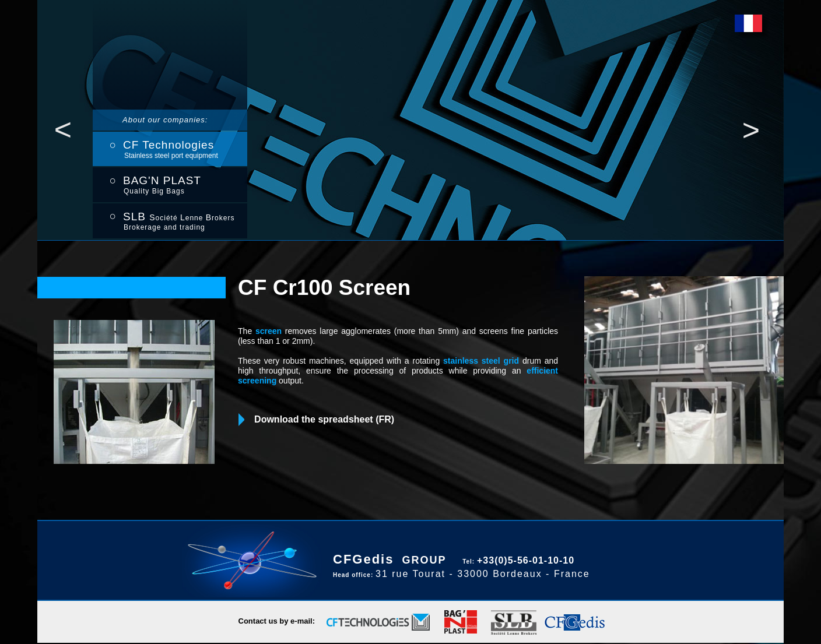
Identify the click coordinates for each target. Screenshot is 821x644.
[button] (63, 130)
